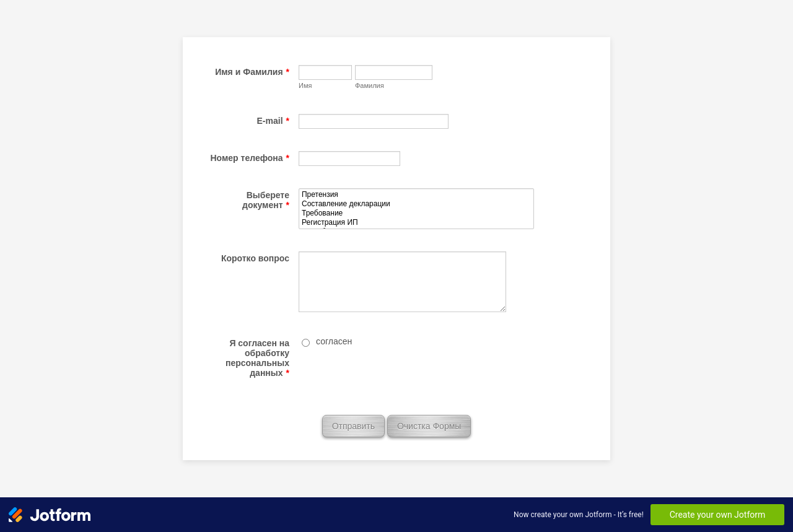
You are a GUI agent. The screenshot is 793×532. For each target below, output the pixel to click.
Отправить (353, 426)
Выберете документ (266, 200)
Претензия (416, 195)
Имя (305, 85)
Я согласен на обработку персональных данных (257, 358)
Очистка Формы (429, 426)
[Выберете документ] (416, 209)
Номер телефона (250, 158)
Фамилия (370, 85)
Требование (416, 213)
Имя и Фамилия (252, 72)
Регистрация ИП (416, 223)
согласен (334, 341)
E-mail (273, 121)
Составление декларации (416, 204)
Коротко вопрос (255, 258)
